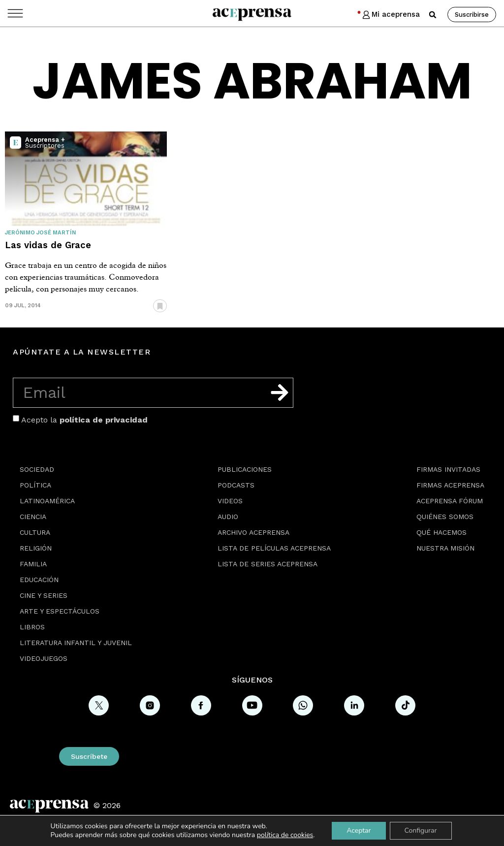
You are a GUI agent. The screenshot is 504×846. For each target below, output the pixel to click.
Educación (39, 580)
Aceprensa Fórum (450, 501)
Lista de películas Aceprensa (274, 548)
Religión (36, 548)
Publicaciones (245, 469)
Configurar (421, 830)
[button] (433, 15)
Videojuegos (44, 658)
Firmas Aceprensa (450, 485)
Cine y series (44, 595)
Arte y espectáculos (60, 611)
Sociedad (37, 469)
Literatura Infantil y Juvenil (76, 643)
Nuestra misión (445, 548)
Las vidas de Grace (48, 245)
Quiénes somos (445, 517)
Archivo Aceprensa (253, 532)
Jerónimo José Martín (40, 233)
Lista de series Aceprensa (268, 564)
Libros (32, 627)
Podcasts (236, 485)
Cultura (35, 532)
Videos (230, 501)
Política (35, 485)
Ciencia (33, 517)
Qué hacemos (441, 532)
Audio (228, 517)
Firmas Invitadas (448, 469)
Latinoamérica (47, 501)
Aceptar (359, 830)
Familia (33, 564)
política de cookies (285, 835)
